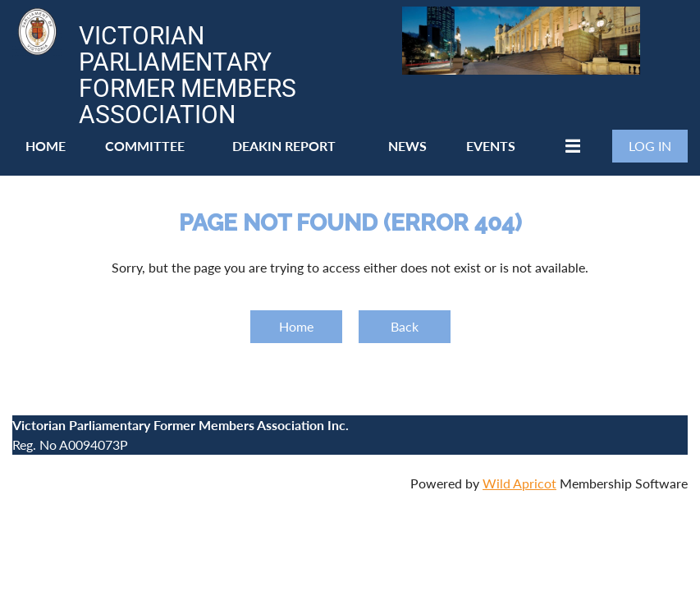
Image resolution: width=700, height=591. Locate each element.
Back (405, 326)
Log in (650, 146)
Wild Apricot (519, 483)
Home (296, 326)
